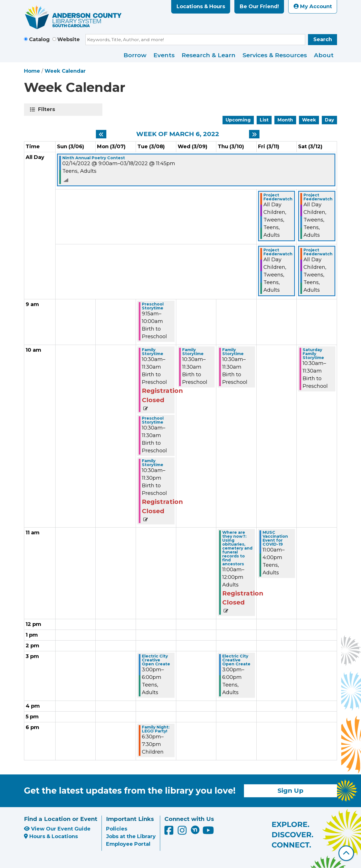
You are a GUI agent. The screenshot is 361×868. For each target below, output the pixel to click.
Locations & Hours (201, 6)
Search (323, 39)
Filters (48, 109)
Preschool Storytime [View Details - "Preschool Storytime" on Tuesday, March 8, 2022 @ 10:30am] (153, 420)
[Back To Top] (346, 853)
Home (32, 71)
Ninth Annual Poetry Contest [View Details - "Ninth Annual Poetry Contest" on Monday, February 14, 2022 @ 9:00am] (94, 158)
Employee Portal (128, 844)
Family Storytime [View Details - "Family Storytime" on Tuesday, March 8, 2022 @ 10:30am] (153, 352)
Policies (117, 829)
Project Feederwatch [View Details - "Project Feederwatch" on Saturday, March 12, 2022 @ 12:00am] (318, 197)
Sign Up (290, 790)
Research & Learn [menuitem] (209, 55)
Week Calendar (65, 71)
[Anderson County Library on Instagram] (183, 832)
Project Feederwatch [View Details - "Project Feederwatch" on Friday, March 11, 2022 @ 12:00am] (278, 197)
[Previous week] (101, 134)
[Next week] (254, 134)
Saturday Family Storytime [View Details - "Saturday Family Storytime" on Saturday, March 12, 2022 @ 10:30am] (313, 354)
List (264, 120)
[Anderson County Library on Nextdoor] (195, 830)
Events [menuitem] (164, 55)
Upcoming (238, 120)
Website (69, 39)
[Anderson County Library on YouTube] (208, 832)
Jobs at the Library (131, 836)
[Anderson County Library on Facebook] (170, 832)
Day (329, 120)
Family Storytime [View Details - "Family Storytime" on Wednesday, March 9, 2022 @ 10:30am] (193, 352)
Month (285, 120)
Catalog (39, 39)
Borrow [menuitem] (135, 55)
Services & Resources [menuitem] (275, 55)
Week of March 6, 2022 (178, 134)
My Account (313, 6)
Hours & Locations (51, 836)
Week (309, 120)
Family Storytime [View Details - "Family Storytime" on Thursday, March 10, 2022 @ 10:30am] (233, 352)
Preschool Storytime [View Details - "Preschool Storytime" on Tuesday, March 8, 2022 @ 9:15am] (153, 306)
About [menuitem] (324, 55)
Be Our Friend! (259, 6)
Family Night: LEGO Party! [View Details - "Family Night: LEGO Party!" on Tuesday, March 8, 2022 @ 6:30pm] (156, 729)
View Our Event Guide (57, 829)
